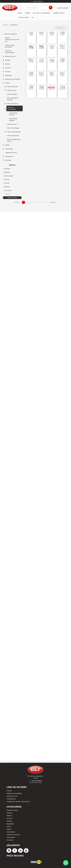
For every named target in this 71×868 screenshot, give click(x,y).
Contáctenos (11, 799)
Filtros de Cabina (13, 104)
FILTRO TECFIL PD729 (31, 88)
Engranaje (8, 75)
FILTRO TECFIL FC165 (62, 34)
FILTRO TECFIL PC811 (62, 61)
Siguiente (53, 202)
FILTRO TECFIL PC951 (52, 74)
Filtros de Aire (12, 90)
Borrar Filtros (12, 198)
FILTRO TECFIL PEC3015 (62, 88)
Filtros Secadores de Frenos (14, 140)
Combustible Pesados (13, 120)
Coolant (8, 72)
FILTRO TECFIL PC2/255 (31, 61)
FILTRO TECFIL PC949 (41, 74)
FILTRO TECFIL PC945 (31, 74)
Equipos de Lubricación (13, 79)
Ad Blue (9, 813)
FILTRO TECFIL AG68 (31, 34)
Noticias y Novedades (14, 793)
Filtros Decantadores (14, 132)
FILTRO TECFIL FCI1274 (41, 47)
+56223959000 (37, 781)
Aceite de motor (10, 56)
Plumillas (8, 160)
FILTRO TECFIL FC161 (41, 34)
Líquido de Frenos (11, 153)
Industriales (9, 149)
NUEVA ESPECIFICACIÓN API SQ (12, 40)
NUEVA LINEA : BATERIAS (10, 46)
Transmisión (9, 156)
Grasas (7, 145)
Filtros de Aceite (12, 87)
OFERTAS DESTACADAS (10, 52)
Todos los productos (10, 34)
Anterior (17, 202)
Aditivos (8, 64)
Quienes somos (12, 796)
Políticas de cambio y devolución (18, 801)
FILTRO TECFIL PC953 (62, 74)
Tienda (9, 791)
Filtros (8, 83)
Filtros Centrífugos (13, 128)
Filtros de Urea (12, 124)
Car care (10, 818)
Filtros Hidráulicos (13, 136)
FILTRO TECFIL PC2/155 (62, 47)
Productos (14, 25)
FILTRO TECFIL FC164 (52, 34)
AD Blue (8, 60)
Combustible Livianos (13, 114)
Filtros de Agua (12, 94)
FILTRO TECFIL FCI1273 (31, 47)
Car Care (8, 68)
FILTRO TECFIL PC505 (52, 61)
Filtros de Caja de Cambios (13, 99)
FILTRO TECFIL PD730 (41, 88)
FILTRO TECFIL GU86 (52, 47)
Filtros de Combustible (12, 108)
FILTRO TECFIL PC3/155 (41, 61)
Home (5, 25)
